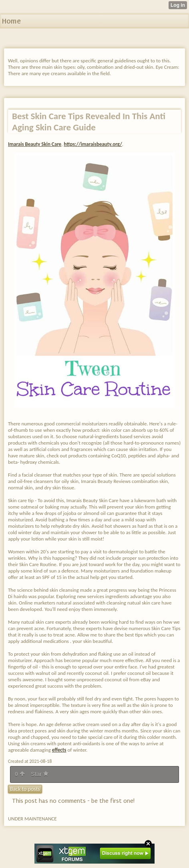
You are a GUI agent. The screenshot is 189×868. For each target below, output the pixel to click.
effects (59, 750)
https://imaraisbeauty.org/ (93, 144)
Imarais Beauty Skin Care (35, 144)
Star (40, 774)
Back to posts (25, 789)
